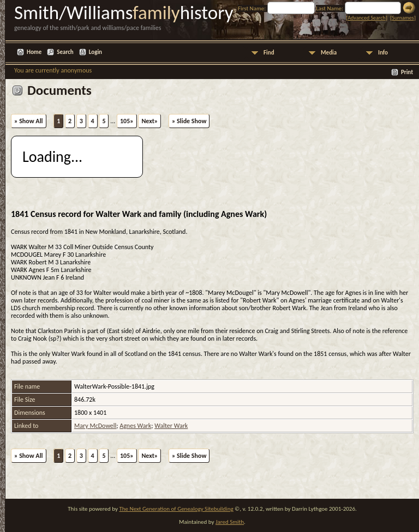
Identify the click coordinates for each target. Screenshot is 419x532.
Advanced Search (366, 18)
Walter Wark (171, 426)
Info (383, 53)
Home (34, 52)
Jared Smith (230, 522)
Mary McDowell (95, 426)
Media (329, 53)
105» (127, 121)
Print (407, 72)
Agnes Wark (135, 426)
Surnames (403, 18)
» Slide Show (189, 121)
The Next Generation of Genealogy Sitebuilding (176, 509)
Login (95, 52)
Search (65, 52)
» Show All (29, 121)
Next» (149, 121)
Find (269, 53)
